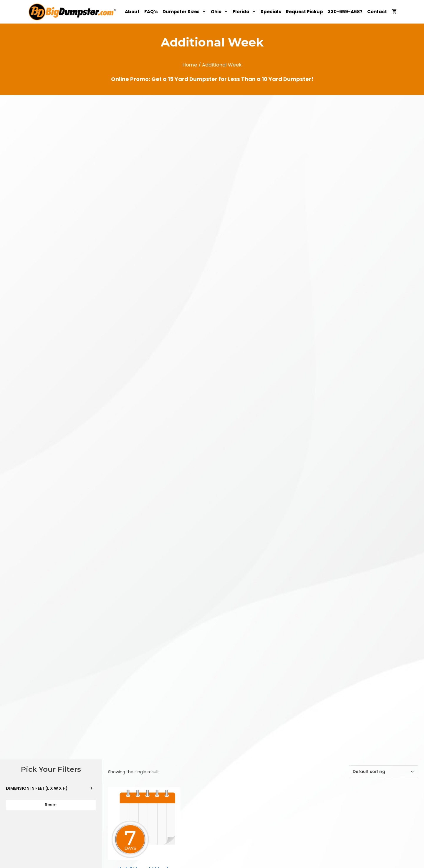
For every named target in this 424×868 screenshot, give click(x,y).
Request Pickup (304, 12)
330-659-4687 (345, 12)
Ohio (221, 12)
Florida (245, 12)
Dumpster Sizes (185, 12)
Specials (271, 12)
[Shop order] (384, 772)
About (132, 12)
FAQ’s (151, 12)
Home (190, 65)
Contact (377, 12)
